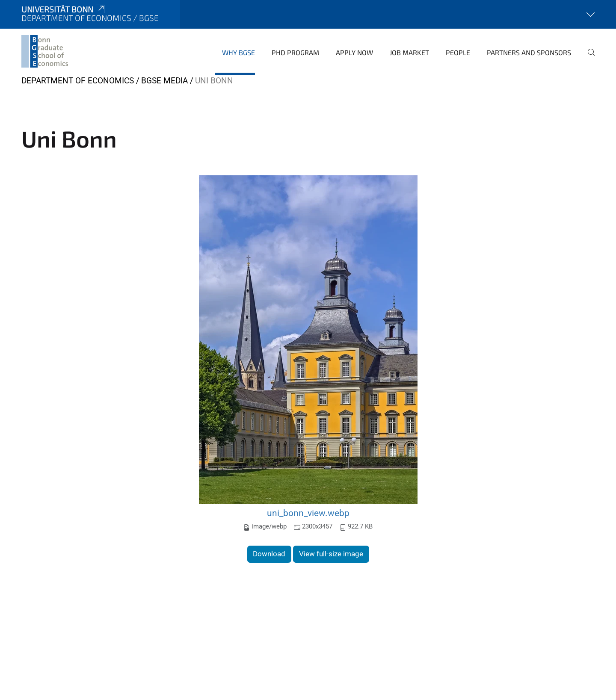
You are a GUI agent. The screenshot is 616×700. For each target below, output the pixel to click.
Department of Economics (78, 81)
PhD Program (295, 52)
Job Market (409, 52)
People (458, 52)
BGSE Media (164, 81)
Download (269, 554)
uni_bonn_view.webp (308, 513)
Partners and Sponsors (529, 52)
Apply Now (354, 52)
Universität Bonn (64, 9)
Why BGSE (238, 52)
